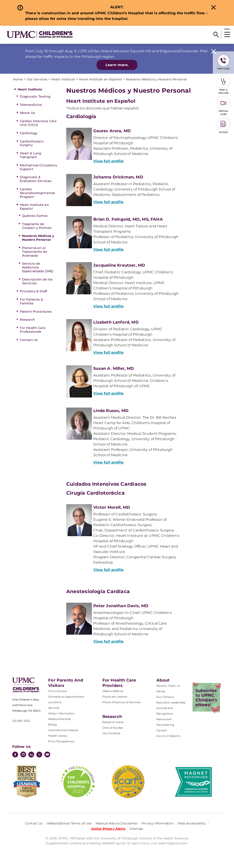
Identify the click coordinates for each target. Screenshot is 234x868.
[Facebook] (15, 755)
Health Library (58, 736)
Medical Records (59, 719)
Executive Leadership (171, 702)
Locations (55, 702)
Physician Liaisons (115, 697)
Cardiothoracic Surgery (32, 143)
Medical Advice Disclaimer (117, 823)
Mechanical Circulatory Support (38, 167)
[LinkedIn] (31, 755)
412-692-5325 (21, 721)
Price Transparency (61, 741)
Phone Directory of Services (121, 702)
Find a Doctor (58, 691)
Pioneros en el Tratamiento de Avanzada (35, 252)
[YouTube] (47, 755)
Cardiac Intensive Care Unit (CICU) (38, 123)
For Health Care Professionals (33, 330)
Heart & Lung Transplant (31, 155)
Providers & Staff (33, 291)
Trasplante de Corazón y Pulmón (37, 226)
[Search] (216, 35)
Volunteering (165, 725)
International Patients (63, 730)
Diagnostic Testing (35, 96)
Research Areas (113, 722)
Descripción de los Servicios (37, 281)
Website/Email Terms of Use (69, 823)
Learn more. (117, 65)
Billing (52, 725)
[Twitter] (39, 755)
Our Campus (165, 697)
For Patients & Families (31, 301)
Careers (162, 730)
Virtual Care (224, 107)
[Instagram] (23, 755)
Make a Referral (113, 691)
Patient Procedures (36, 312)
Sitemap (136, 829)
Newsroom (164, 719)
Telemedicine (31, 105)
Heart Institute (30, 89)
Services (54, 708)
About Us (27, 113)
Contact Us (29, 340)
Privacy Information (158, 823)
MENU (227, 29)
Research (27, 320)
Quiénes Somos (35, 216)
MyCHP (224, 126)
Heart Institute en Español (34, 207)
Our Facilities (111, 733)
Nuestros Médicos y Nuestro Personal (38, 238)
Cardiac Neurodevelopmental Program (37, 193)
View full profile (108, 161)
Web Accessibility (192, 823)
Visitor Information (61, 713)
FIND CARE (224, 63)
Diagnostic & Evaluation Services (36, 179)
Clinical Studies (113, 728)
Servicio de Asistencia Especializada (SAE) (38, 267)
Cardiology (29, 133)
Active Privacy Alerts (108, 829)
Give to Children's (168, 736)
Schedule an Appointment (66, 697)
